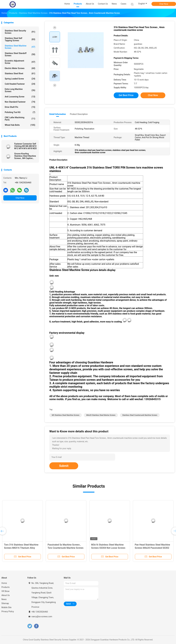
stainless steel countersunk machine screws (140, 415)
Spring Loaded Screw (20, 79)
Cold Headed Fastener (20, 84)
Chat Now (164, 4)
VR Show (5, 591)
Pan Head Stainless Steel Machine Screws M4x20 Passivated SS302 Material (152, 548)
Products (5, 587)
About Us (6, 595)
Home (4, 583)
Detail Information (58, 114)
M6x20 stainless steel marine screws (101, 415)
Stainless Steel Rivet (20, 73)
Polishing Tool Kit (20, 112)
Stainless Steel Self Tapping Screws (20, 39)
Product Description (79, 114)
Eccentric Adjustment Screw (20, 62)
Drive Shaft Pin (20, 107)
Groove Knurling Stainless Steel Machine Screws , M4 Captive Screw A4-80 (25, 156)
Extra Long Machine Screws (20, 90)
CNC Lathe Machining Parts (20, 119)
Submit (64, 466)
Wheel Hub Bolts (20, 125)
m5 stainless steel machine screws (66, 415)
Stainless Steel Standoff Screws (20, 54)
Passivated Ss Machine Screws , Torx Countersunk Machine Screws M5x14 (65, 548)
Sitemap (5, 603)
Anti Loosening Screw (20, 97)
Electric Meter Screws (20, 68)
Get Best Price (126, 95)
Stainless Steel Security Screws (20, 32)
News (4, 599)
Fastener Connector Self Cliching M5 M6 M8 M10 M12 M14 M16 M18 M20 (25, 146)
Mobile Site (6, 607)
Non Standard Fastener (20, 102)
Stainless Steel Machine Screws (20, 47)
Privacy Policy (8, 611)
